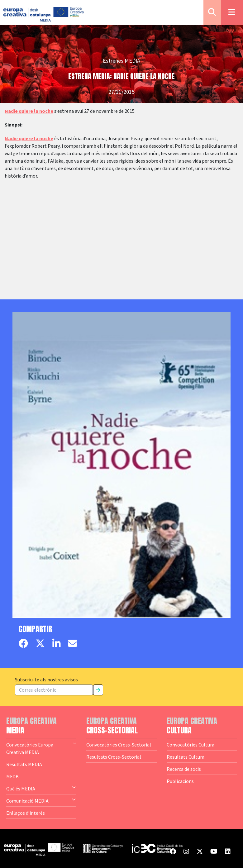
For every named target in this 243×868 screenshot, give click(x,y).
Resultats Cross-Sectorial (114, 757)
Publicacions (180, 781)
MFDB (12, 776)
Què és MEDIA (41, 788)
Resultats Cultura (186, 757)
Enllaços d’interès (26, 813)
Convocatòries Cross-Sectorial (119, 745)
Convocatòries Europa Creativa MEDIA (41, 748)
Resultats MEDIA (24, 764)
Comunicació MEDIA (41, 800)
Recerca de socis (184, 769)
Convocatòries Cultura (191, 745)
